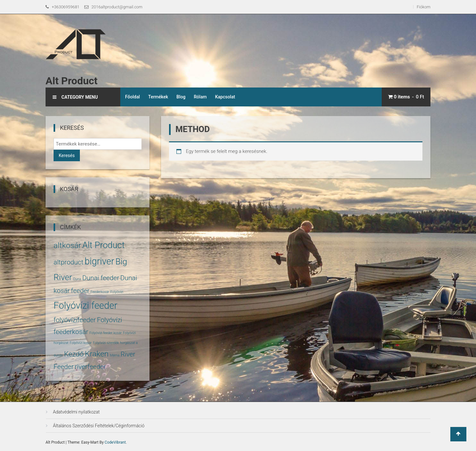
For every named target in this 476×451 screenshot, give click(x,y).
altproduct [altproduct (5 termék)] (68, 262)
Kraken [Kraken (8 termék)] (97, 354)
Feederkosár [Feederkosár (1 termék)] (100, 292)
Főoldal (132, 97)
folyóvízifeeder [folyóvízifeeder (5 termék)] (75, 320)
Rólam (200, 97)
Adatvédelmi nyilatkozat (76, 412)
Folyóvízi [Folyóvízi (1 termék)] (117, 292)
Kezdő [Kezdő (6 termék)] (74, 354)
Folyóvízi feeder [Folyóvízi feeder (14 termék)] (85, 305)
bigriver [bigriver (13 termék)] (99, 261)
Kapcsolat (225, 97)
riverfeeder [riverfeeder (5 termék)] (90, 367)
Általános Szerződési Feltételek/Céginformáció (99, 426)
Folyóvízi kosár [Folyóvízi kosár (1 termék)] (81, 343)
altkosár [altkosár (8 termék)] (67, 245)
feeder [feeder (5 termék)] (80, 291)
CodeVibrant (115, 442)
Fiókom (424, 7)
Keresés (67, 155)
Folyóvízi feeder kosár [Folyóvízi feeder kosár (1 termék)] (106, 333)
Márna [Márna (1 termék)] (115, 355)
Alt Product (72, 81)
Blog (181, 97)
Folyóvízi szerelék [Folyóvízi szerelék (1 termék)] (106, 343)
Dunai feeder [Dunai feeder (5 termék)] (101, 278)
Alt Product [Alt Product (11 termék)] (103, 245)
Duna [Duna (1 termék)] (77, 279)
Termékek (158, 97)
